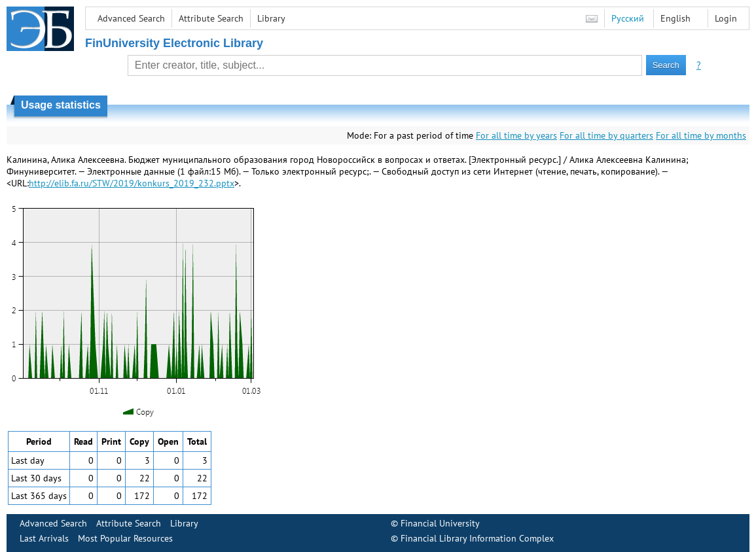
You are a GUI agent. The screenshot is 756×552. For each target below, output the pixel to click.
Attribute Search (211, 18)
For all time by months (701, 135)
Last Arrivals (44, 538)
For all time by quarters (606, 135)
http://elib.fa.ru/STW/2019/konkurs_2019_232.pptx (132, 183)
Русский (628, 18)
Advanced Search (131, 18)
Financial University (440, 523)
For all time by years (516, 135)
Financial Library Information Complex (477, 538)
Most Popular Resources (125, 538)
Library (271, 18)
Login (726, 18)
